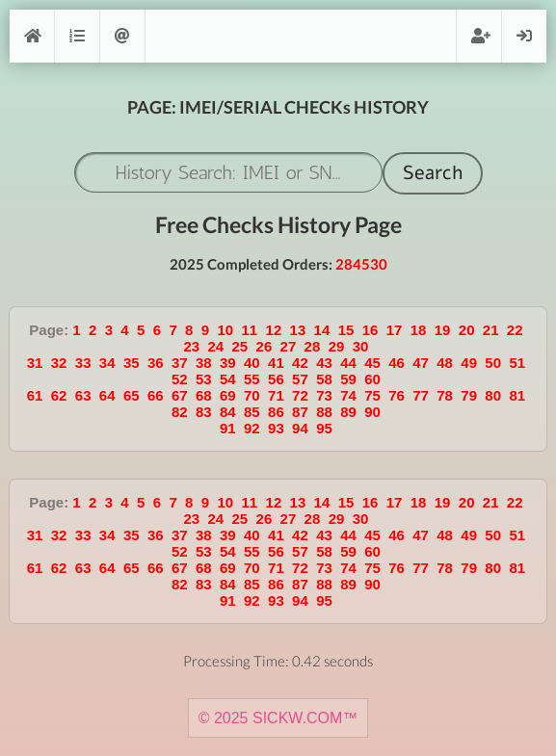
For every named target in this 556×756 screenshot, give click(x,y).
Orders (77, 36)
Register (479, 36)
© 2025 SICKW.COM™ (278, 718)
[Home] (32, 36)
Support (122, 36)
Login (524, 36)
